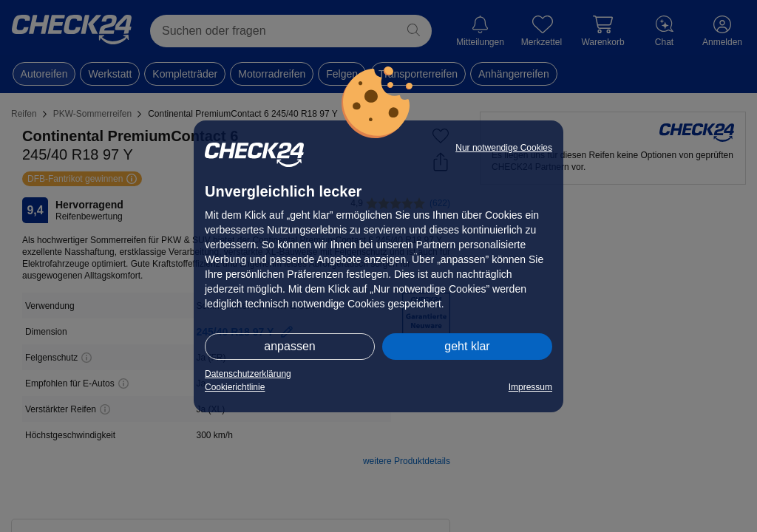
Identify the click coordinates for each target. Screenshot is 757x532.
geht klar (467, 346)
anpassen (289, 346)
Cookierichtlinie (235, 387)
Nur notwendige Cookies (504, 148)
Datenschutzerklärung (248, 374)
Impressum (530, 387)
